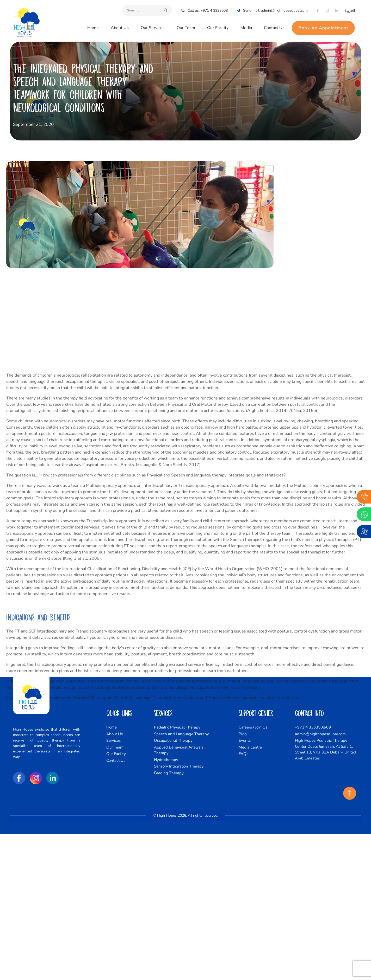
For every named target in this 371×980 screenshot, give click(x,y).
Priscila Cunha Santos (70, 950)
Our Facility (218, 24)
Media (246, 24)
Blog (243, 734)
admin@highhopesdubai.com (320, 734)
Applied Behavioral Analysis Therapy (179, 750)
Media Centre (250, 747)
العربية (350, 7)
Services (113, 740)
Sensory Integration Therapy (179, 766)
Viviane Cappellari (23, 950)
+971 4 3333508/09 (313, 727)
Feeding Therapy (169, 773)
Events (245, 740)
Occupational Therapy (173, 740)
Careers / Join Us (253, 727)
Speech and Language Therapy (181, 734)
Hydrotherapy (166, 760)
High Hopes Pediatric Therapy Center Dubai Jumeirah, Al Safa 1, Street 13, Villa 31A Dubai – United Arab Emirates (326, 749)
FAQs (243, 754)
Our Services (153, 24)
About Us (120, 24)
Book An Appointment (323, 25)
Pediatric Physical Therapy (177, 727)
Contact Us (274, 24)
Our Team (186, 24)
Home (93, 24)
